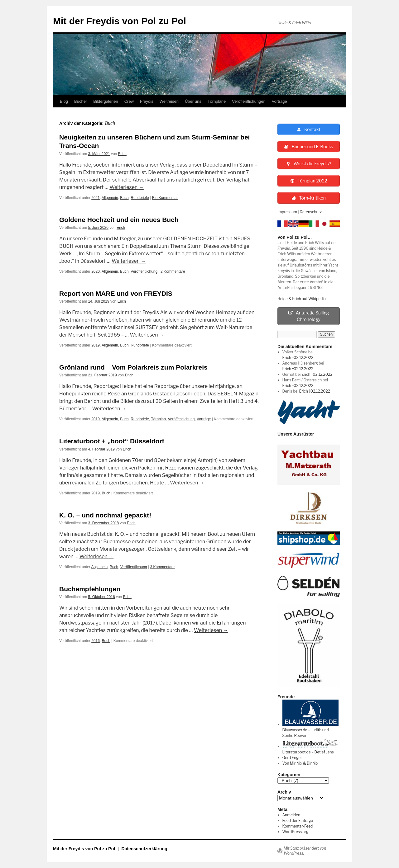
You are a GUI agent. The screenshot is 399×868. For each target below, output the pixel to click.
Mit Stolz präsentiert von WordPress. (305, 851)
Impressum (287, 212)
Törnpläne (217, 101)
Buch (124, 198)
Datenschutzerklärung (144, 849)
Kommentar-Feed (298, 826)
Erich (122, 154)
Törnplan (158, 419)
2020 (96, 271)
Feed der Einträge (298, 821)
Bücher (81, 101)
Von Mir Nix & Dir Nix (300, 763)
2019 (96, 345)
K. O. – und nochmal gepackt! (105, 515)
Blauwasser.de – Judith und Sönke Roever (310, 730)
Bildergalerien (106, 101)
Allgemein (110, 198)
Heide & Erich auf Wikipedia (302, 299)
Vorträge (279, 101)
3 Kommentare (163, 567)
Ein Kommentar (165, 198)
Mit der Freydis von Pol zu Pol (120, 21)
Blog (64, 101)
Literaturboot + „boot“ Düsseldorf (112, 441)
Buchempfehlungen (90, 589)
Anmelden (291, 815)
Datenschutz (311, 212)
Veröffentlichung (144, 271)
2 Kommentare (173, 271)
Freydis (147, 101)
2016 (96, 641)
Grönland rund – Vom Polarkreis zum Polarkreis (133, 367)
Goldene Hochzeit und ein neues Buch (119, 220)
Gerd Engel (292, 758)
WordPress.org (296, 832)
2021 (96, 198)
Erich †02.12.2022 (298, 358)
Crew (129, 101)
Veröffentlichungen (249, 101)
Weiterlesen (127, 187)
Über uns (193, 101)
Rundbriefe (140, 198)
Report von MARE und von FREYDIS (116, 293)
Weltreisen (169, 101)
